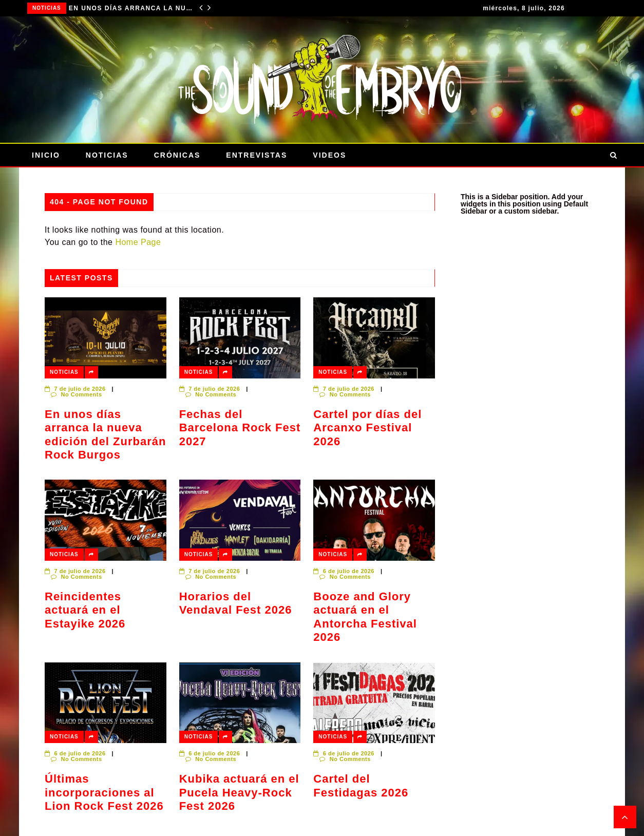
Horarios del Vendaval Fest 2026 (236, 603)
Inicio (46, 155)
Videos (329, 155)
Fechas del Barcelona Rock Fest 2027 (240, 428)
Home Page (138, 242)
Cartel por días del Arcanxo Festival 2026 (367, 428)
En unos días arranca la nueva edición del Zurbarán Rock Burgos (131, 8)
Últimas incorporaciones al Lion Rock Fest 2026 (104, 792)
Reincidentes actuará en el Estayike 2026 (85, 610)
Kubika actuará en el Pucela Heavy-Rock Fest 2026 (239, 792)
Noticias (47, 8)
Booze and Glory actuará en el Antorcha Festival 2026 (365, 617)
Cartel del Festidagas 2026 (361, 785)
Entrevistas (257, 155)
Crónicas (177, 155)
